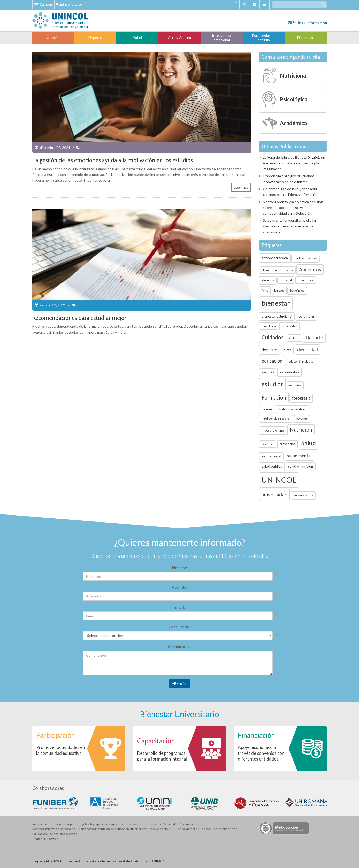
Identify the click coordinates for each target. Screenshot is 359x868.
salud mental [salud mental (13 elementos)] (299, 456)
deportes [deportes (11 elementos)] (270, 350)
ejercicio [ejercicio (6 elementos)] (268, 372)
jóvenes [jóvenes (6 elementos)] (302, 418)
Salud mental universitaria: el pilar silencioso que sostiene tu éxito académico (290, 226)
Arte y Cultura (179, 38)
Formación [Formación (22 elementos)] (274, 397)
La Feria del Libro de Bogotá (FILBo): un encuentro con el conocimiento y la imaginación (294, 163)
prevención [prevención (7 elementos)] (288, 444)
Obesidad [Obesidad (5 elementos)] (268, 444)
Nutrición (53, 38)
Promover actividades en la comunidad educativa (60, 750)
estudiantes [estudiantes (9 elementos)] (289, 372)
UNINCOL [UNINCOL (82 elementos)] (279, 480)
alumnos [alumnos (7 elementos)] (268, 280)
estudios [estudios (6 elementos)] (295, 385)
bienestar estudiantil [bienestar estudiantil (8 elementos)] (277, 316)
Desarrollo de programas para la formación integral (162, 756)
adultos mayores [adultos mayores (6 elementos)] (305, 258)
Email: (180, 607)
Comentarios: (180, 646)
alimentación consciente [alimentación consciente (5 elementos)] (277, 270)
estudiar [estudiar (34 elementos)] (272, 384)
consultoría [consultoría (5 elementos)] (269, 326)
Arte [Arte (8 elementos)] (265, 290)
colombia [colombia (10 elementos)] (306, 316)
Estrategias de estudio (264, 37)
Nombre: (180, 568)
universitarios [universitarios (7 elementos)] (303, 495)
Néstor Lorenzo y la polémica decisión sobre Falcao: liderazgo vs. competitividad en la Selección (293, 208)
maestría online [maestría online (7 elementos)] (273, 430)
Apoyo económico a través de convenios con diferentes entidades (261, 753)
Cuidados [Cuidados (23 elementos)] (273, 337)
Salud (138, 38)
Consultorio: (179, 627)
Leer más (241, 187)
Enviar (179, 683)
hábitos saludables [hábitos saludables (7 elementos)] (293, 409)
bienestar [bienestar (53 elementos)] (276, 303)
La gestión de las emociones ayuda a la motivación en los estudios (113, 160)
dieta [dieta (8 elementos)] (287, 350)
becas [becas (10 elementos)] (279, 290)
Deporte (95, 38)
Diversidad (306, 38)
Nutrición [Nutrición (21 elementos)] (301, 429)
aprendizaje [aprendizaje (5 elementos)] (306, 280)
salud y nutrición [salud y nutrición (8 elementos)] (301, 466)
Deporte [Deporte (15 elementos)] (314, 338)
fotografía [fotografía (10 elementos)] (301, 398)
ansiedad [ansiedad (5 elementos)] (286, 280)
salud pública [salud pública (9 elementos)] (272, 466)
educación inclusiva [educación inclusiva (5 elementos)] (301, 361)
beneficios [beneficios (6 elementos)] (297, 291)
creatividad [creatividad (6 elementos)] (289, 326)
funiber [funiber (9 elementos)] (268, 409)
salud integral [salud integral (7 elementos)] (271, 456)
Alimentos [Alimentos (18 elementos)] (310, 269)
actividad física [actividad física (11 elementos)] (275, 258)
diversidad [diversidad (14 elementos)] (308, 349)
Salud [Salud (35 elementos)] (309, 443)
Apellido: (180, 587)
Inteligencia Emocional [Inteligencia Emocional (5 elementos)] (276, 418)
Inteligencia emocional (221, 37)
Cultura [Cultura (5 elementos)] (295, 338)
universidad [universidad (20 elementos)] (274, 494)
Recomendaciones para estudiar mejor (79, 318)
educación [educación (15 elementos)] (272, 361)
